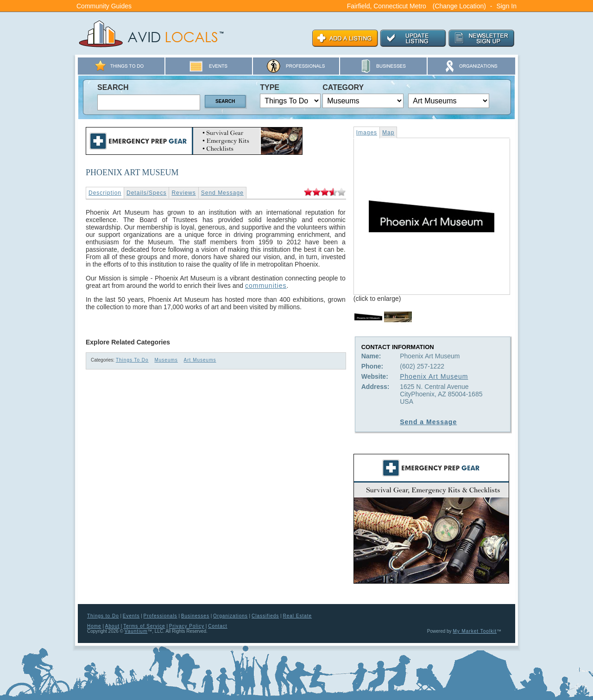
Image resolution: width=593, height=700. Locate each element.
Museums (166, 360)
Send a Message (428, 422)
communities (266, 286)
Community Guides (104, 6)
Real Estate (297, 616)
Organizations (230, 616)
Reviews (183, 193)
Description (105, 193)
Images (367, 133)
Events (131, 616)
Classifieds (265, 616)
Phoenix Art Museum (434, 376)
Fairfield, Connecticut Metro (387, 6)
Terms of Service (144, 626)
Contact (218, 626)
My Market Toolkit (475, 631)
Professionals (161, 616)
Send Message (222, 193)
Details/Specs (146, 193)
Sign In (506, 6)
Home (94, 626)
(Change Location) (459, 6)
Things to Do (103, 616)
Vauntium (136, 631)
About (112, 626)
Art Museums (200, 360)
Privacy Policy (187, 626)
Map (388, 133)
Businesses (195, 616)
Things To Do (132, 360)
